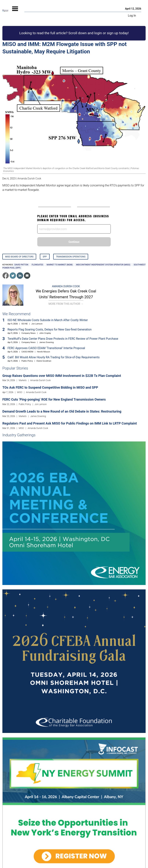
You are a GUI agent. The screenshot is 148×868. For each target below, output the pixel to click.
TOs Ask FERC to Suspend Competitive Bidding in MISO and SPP (50, 387)
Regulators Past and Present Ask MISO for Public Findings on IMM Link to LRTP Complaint (70, 423)
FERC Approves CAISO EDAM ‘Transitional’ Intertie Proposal (46, 348)
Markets (23, 380)
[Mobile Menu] (15, 12)
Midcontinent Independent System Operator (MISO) (103, 265)
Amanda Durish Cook (29, 178)
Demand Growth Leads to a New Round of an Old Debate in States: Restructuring (62, 411)
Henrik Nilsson (43, 352)
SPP (45, 257)
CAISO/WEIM (27, 352)
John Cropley (45, 333)
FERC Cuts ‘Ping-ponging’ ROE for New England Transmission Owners (54, 399)
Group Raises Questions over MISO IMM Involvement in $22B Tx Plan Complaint (62, 376)
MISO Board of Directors (19, 257)
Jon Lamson (37, 324)
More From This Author (66, 304)
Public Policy (27, 361)
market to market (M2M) (60, 265)
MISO (20, 392)
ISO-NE (25, 324)
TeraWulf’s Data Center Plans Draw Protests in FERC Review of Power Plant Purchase (63, 339)
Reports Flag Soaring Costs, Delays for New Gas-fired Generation (50, 329)
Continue (74, 242)
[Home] (5, 11)
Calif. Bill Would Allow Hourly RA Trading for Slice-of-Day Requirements (54, 357)
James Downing (47, 342)
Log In (132, 16)
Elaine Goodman (44, 361)
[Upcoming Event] (74, 513)
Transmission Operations (71, 257)
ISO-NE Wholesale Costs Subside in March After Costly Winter (48, 320)
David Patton (21, 265)
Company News (29, 333)
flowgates (37, 265)
